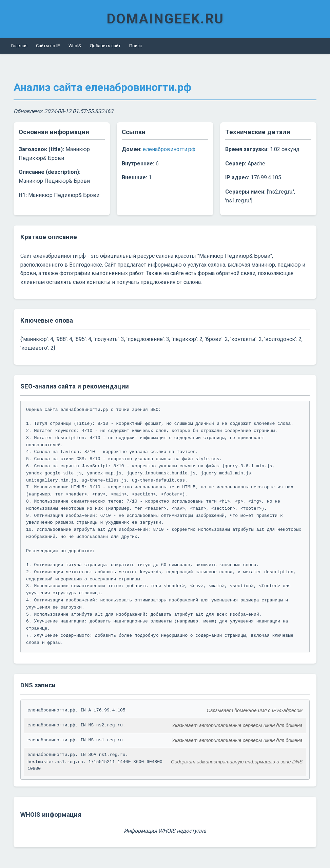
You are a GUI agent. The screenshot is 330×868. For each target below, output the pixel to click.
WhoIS (75, 46)
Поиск (136, 46)
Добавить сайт (105, 46)
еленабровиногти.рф (169, 149)
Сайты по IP (48, 46)
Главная (19, 46)
